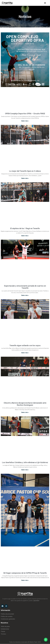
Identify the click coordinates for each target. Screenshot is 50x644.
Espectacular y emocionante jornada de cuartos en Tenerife (25, 287)
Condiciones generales (8, 619)
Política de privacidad (7, 614)
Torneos (3, 634)
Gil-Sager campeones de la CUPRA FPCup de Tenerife (25, 573)
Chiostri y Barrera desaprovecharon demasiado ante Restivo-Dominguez (25, 404)
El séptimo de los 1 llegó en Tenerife (25, 228)
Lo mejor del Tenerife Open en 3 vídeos (25, 171)
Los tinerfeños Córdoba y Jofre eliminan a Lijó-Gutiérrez (25, 462)
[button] (45, 3)
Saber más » (25, 121)
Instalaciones (5, 629)
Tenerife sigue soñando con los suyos (25, 345)
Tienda (3, 631)
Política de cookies (7, 616)
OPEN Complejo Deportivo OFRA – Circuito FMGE (25, 114)
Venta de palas (5, 626)
